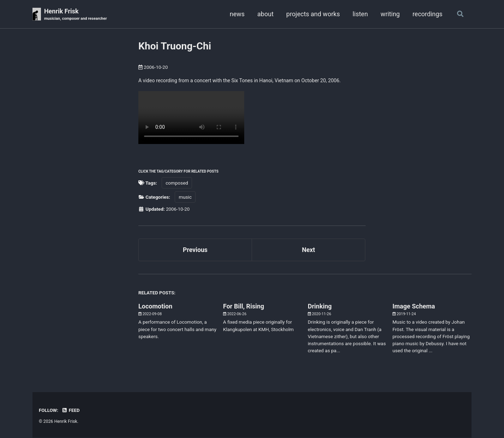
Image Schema (414, 307)
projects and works (312, 14)
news (236, 14)
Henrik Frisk (76, 15)
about (265, 14)
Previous (195, 250)
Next (308, 250)
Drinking (320, 307)
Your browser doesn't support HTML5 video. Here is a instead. (191, 118)
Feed (71, 411)
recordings (427, 14)
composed (177, 183)
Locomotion (155, 307)
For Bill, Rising (244, 307)
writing (390, 14)
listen (359, 14)
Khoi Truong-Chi (175, 46)
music (185, 198)
